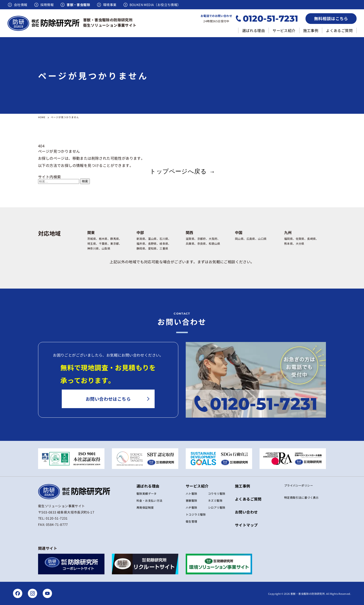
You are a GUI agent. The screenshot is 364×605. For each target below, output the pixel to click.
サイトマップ (246, 525)
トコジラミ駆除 (196, 514)
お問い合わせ (246, 512)
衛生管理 (192, 521)
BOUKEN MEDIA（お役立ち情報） (155, 5)
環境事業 (110, 5)
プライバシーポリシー (299, 485)
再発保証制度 (145, 507)
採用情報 (47, 5)
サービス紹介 (284, 30)
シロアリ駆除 (217, 507)
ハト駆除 (192, 493)
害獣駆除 (192, 500)
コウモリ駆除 (217, 493)
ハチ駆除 (192, 507)
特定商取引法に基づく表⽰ (301, 498)
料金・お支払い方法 (149, 500)
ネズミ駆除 (215, 500)
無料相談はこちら (331, 18)
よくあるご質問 (339, 30)
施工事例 (311, 30)
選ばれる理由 (253, 30)
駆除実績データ (147, 493)
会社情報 (21, 5)
